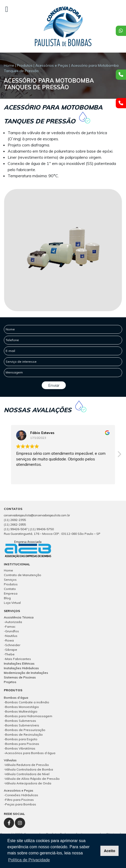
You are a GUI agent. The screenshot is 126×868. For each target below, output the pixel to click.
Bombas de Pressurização (25, 730)
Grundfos (12, 631)
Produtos (25, 65)
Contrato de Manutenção (23, 575)
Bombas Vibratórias (20, 748)
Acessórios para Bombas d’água (30, 753)
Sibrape (11, 650)
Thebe (10, 654)
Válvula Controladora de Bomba (29, 769)
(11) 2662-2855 (15, 524)
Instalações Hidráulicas (21, 668)
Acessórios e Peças (52, 65)
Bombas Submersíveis (22, 725)
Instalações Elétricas (19, 663)
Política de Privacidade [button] (29, 860)
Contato (10, 589)
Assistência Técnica (19, 617)
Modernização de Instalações (26, 673)
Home (9, 65)
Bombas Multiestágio (21, 711)
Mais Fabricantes (18, 659)
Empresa (11, 593)
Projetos (10, 682)
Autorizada (14, 622)
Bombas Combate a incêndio (27, 702)
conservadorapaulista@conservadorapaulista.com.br (37, 515)
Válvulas (10, 760)
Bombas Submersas (21, 721)
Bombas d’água (16, 698)
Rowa (9, 640)
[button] (119, 456)
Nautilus (11, 636)
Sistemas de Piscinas (20, 677)
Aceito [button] (110, 851)
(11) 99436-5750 (42, 529)
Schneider (13, 645)
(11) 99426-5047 (16, 529)
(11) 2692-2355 (15, 520)
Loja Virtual (12, 603)
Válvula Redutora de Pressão (27, 765)
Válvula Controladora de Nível (27, 774)
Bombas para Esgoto (21, 739)
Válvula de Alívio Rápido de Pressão (32, 779)
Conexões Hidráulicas (22, 795)
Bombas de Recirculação (24, 734)
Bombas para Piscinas (22, 744)
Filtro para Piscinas (19, 800)
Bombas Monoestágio (22, 707)
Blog (7, 598)
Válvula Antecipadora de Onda (28, 783)
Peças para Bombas (21, 804)
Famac (10, 627)
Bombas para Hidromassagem (29, 716)
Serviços (10, 580)
